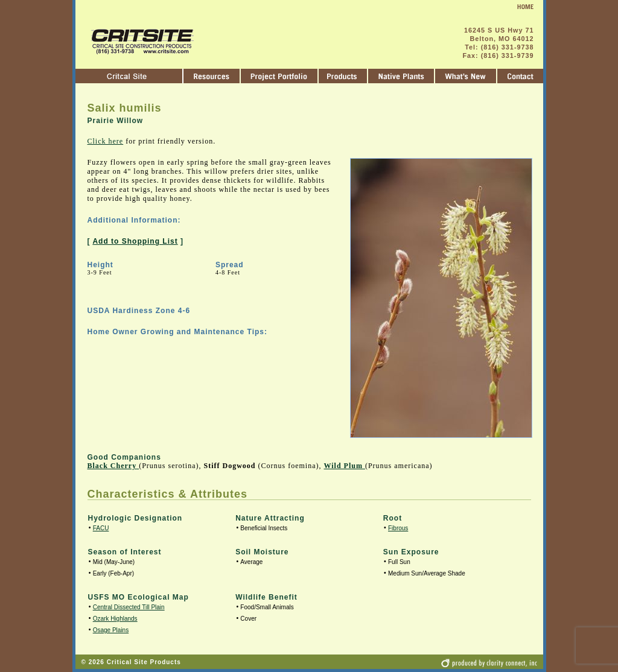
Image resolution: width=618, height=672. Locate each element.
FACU (101, 528)
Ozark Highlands (115, 619)
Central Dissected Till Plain (129, 607)
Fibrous (398, 528)
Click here (106, 141)
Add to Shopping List (135, 241)
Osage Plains (111, 630)
